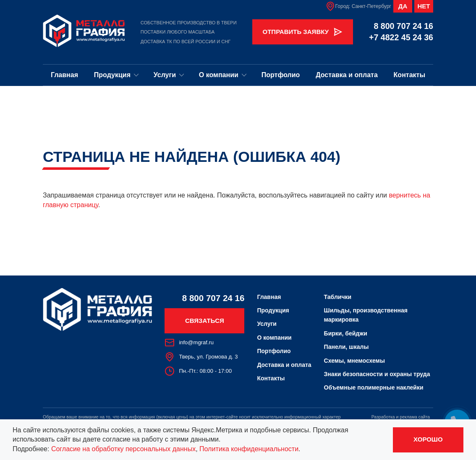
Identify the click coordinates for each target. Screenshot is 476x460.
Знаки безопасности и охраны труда (377, 374)
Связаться (205, 321)
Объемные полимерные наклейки (374, 387)
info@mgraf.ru (189, 343)
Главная (64, 75)
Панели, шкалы (347, 347)
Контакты (410, 75)
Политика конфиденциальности (249, 449)
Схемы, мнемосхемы (354, 361)
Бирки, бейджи (346, 333)
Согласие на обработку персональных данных (123, 449)
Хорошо (428, 439)
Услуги (169, 75)
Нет (424, 6)
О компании (223, 75)
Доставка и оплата (347, 75)
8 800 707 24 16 (403, 26)
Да (403, 6)
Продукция (116, 75)
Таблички (338, 297)
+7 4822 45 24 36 (401, 37)
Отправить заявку (303, 32)
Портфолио (281, 75)
